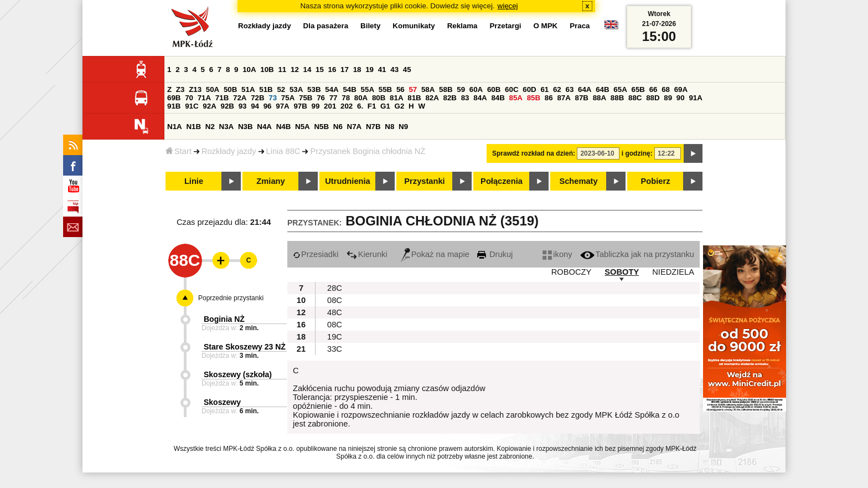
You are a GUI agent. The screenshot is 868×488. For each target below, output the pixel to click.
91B (174, 106)
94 (255, 106)
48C (335, 312)
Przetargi (505, 26)
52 (281, 89)
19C (335, 337)
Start (179, 151)
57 (413, 89)
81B (414, 98)
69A (681, 89)
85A (516, 98)
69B (174, 98)
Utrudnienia (347, 181)
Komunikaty (414, 26)
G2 (400, 106)
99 (316, 106)
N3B (246, 127)
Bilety (370, 26)
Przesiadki (316, 254)
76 (321, 98)
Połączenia (502, 181)
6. (360, 106)
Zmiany (270, 181)
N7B (373, 127)
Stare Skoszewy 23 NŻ (245, 347)
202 (347, 106)
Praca (580, 26)
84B (498, 98)
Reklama (463, 26)
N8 (389, 127)
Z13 (195, 89)
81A (396, 98)
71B (222, 98)
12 (295, 70)
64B (602, 89)
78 (346, 98)
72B (257, 98)
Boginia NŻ (224, 319)
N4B (284, 127)
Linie (194, 181)
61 (544, 89)
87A (564, 98)
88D (653, 98)
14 (308, 70)
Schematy (578, 181)
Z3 (180, 89)
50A (213, 89)
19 (370, 70)
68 (666, 89)
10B (267, 70)
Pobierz (656, 181)
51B (266, 89)
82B (450, 98)
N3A (227, 127)
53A (296, 89)
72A (240, 98)
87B (582, 98)
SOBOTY (622, 272)
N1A (175, 127)
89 (668, 98)
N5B (321, 127)
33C (335, 349)
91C (192, 106)
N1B (193, 127)
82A (432, 98)
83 (465, 98)
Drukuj (495, 254)
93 (243, 106)
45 (407, 70)
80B (379, 98)
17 (345, 70)
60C (512, 89)
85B (534, 98)
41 (382, 70)
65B (638, 89)
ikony (557, 254)
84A (480, 98)
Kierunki (367, 254)
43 (394, 70)
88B (617, 98)
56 (401, 89)
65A (620, 89)
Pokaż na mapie (435, 254)
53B (314, 89)
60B (494, 89)
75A (288, 98)
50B (230, 89)
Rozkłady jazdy (229, 151)
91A (695, 98)
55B (385, 89)
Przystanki (424, 181)
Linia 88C (283, 151)
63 (569, 89)
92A (209, 106)
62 (557, 89)
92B (227, 106)
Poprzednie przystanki (231, 298)
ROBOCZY (571, 272)
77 (334, 98)
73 (273, 98)
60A (476, 89)
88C (635, 98)
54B (349, 89)
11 (282, 70)
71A (204, 98)
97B (300, 106)
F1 (372, 106)
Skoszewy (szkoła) (238, 374)
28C (335, 288)
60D (529, 89)
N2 (210, 127)
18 (357, 70)
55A (368, 89)
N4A (264, 127)
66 (653, 89)
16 (332, 70)
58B (446, 89)
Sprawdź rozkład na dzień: (534, 153)
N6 (338, 127)
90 (681, 98)
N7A (355, 127)
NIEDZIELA (673, 272)
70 (189, 98)
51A (248, 89)
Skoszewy (222, 402)
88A (600, 98)
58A (428, 89)
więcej (508, 6)
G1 (385, 106)
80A (361, 98)
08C (335, 300)
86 (549, 98)
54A (332, 89)
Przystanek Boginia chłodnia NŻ (368, 151)
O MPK (546, 26)
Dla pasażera (326, 26)
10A (249, 70)
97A (282, 106)
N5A (303, 127)
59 (461, 89)
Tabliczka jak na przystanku (637, 254)
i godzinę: (637, 153)
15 (320, 70)
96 (268, 106)
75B (306, 98)
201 (330, 106)
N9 (403, 127)
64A (585, 89)
